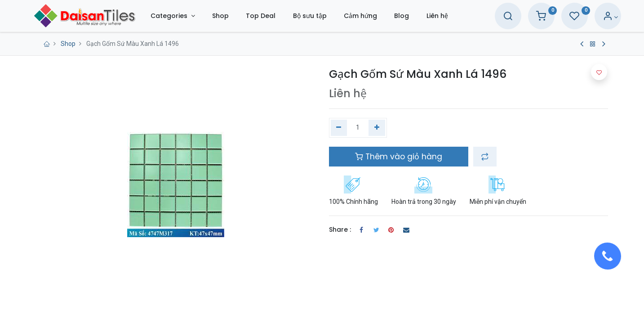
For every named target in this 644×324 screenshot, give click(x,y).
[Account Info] (595, 17)
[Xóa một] (339, 128)
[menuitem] (236, 16)
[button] (485, 157)
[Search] (492, 17)
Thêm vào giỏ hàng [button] (399, 157)
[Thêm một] (377, 128)
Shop (68, 44)
